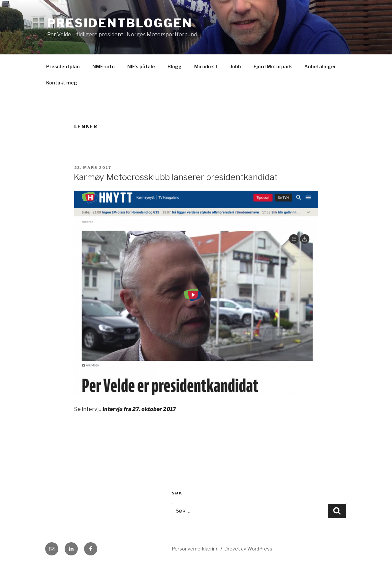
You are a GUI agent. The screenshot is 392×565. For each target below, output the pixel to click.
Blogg (175, 66)
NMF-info (104, 66)
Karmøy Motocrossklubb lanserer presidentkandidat (176, 177)
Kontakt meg (62, 83)
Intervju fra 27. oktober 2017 (139, 409)
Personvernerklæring (195, 549)
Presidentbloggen (120, 23)
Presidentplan (63, 66)
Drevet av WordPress (248, 549)
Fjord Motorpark (273, 66)
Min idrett (206, 66)
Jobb (236, 66)
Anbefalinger (320, 66)
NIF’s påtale (141, 66)
